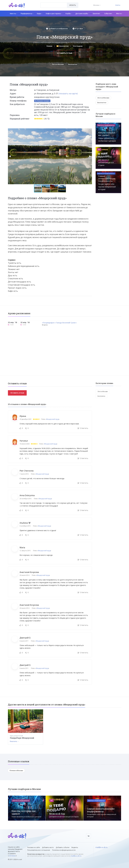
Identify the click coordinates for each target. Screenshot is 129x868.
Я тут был (78, 29)
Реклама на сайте (34, 847)
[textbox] (54, 3)
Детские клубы (82, 13)
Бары (40, 13)
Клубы (69, 13)
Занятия (97, 13)
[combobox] (54, 5)
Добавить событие (63, 847)
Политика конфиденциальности (64, 850)
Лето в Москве (58, 64)
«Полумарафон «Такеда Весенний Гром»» (59, 323)
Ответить (83, 428)
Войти (118, 5)
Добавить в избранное (57, 29)
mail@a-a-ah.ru (76, 856)
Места (119, 13)
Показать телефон (42, 101)
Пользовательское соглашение (39, 850)
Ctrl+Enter (12, 856)
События (109, 13)
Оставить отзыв (65, 53)
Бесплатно (73, 64)
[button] (90, 130)
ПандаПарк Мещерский (22, 738)
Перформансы (27, 13)
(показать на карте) (68, 94)
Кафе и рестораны (54, 13)
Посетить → (14, 741)
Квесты (14, 13)
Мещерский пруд (53, 419)
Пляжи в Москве (16, 770)
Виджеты (75, 847)
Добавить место (48, 847)
